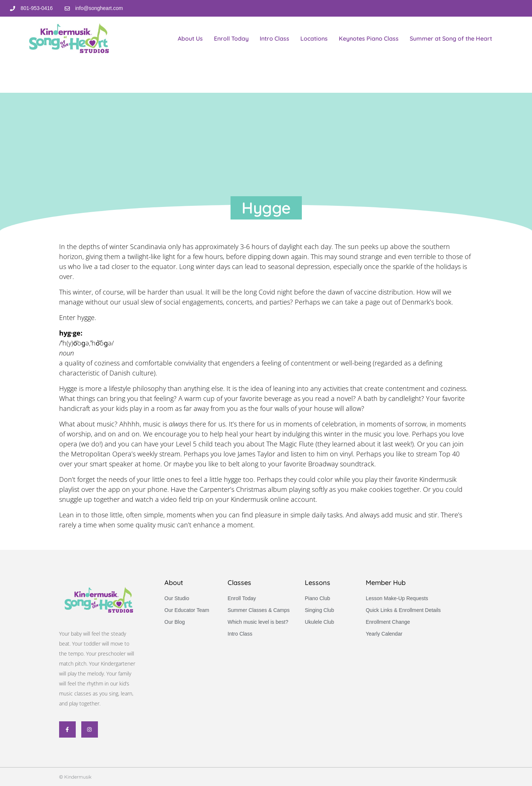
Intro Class (274, 38)
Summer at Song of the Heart (451, 38)
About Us (190, 38)
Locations (314, 38)
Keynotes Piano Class (369, 38)
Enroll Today (231, 38)
